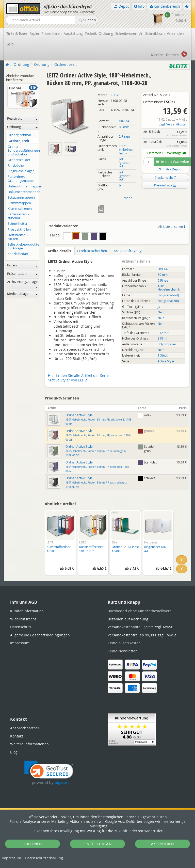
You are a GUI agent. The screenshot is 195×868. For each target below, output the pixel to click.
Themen (172, 55)
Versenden (175, 33)
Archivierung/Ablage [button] (22, 284)
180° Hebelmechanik (126, 149)
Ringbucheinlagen (21, 171)
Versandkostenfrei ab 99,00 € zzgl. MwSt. (142, 635)
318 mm (164, 338)
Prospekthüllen (19, 229)
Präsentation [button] (22, 274)
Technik (91, 33)
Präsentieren (51, 33)
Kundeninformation (27, 611)
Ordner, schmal (19, 135)
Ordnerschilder (19, 160)
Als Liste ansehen (172, 227)
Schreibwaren (126, 33)
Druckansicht (165, 178)
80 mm (124, 127)
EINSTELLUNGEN (98, 844)
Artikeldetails (59, 251)
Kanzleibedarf (18, 254)
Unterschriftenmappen (23, 186)
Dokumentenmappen (23, 192)
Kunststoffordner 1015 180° (91, 549)
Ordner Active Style (99, 419)
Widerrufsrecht (23, 619)
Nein (161, 312)
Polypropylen (167, 344)
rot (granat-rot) (125, 163)
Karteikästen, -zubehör (18, 216)
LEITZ (115, 95)
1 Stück (163, 355)
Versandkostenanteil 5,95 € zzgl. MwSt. (141, 627)
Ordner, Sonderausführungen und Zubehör (23, 150)
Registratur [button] (22, 118)
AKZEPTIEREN (162, 844)
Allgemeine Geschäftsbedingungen (40, 635)
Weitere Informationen (29, 744)
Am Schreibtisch (152, 33)
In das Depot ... (170, 169)
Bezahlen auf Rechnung (128, 619)
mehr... (129, 198)
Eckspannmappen (21, 197)
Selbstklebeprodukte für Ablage (23, 246)
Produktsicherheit (92, 251)
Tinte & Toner (17, 33)
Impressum (11, 858)
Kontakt (17, 736)
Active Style (166, 361)
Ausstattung (73, 33)
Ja (120, 185)
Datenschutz (44, 858)
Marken (157, 55)
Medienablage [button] (22, 294)
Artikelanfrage (128, 251)
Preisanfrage (165, 185)
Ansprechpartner (25, 728)
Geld (10, 44)
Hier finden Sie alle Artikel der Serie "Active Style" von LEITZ (78, 378)
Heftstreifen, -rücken (18, 237)
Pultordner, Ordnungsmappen (22, 179)
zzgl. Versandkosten (173, 124)
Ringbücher (16, 165)
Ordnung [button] (22, 127)
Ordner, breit (19, 141)
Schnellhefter (18, 224)
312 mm (164, 333)
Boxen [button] (22, 265)
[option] (60, 545)
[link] (49, 773)
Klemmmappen (19, 203)
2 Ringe (124, 136)
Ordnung (106, 33)
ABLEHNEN (33, 844)
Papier (35, 33)
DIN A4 (124, 121)
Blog (14, 752)
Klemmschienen (20, 209)
